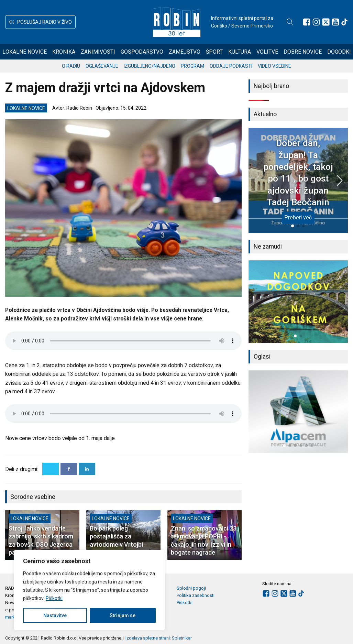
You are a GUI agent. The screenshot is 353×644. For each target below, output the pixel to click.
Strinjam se (123, 615)
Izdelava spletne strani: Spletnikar (159, 638)
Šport (214, 52)
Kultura (240, 52)
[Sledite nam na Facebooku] (307, 22)
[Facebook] (69, 469)
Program (192, 66)
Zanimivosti (98, 52)
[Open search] (290, 22)
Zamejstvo (185, 52)
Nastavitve (55, 615)
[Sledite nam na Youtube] (335, 22)
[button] (40, 22)
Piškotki (54, 598)
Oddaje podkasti (231, 66)
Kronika (64, 52)
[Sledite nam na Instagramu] (316, 22)
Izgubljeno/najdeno (150, 66)
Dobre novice (303, 52)
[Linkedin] (87, 469)
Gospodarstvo (142, 52)
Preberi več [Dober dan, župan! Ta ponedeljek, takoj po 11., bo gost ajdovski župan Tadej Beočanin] (298, 217)
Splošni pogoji (191, 588)
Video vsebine (274, 66)
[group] (298, 302)
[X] (51, 469)
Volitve (267, 52)
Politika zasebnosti (196, 595)
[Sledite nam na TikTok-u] (344, 22)
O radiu (71, 66)
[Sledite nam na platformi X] (326, 22)
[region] (89, 590)
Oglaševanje (102, 66)
